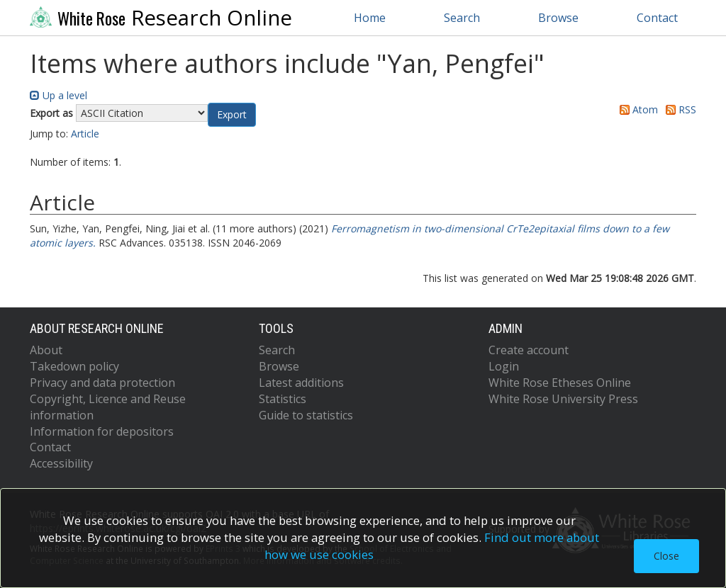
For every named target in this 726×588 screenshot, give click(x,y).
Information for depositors (102, 431)
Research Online (161, 18)
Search (462, 18)
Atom (636, 109)
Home (370, 18)
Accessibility (61, 463)
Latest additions (301, 383)
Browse (558, 18)
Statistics (283, 399)
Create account (529, 350)
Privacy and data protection (102, 383)
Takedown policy (74, 366)
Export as (51, 113)
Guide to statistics (306, 415)
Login (504, 366)
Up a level (58, 95)
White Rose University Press (563, 399)
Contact (657, 18)
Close (666, 556)
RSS (678, 109)
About (46, 350)
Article (85, 134)
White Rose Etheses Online (560, 383)
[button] (232, 115)
